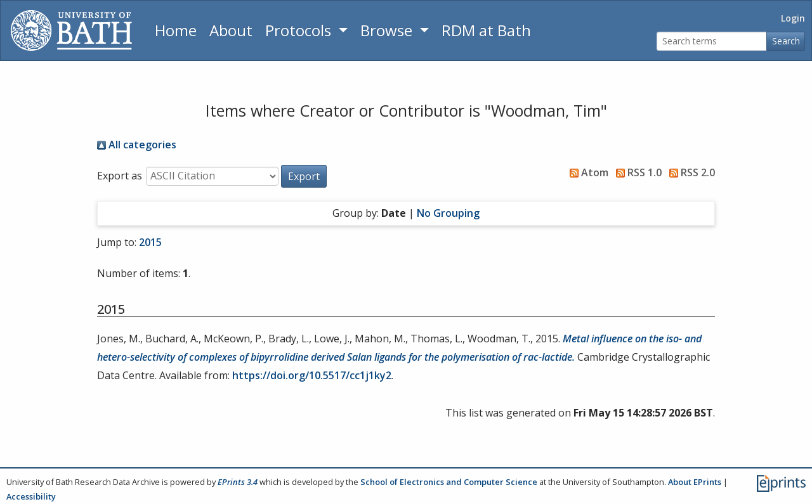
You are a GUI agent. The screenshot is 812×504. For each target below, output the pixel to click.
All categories (137, 145)
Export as (120, 176)
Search (786, 41)
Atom (586, 172)
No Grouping (448, 213)
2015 (150, 242)
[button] (304, 176)
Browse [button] (388, 30)
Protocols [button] (300, 30)
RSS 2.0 (690, 172)
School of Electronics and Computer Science (449, 482)
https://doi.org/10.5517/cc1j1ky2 (312, 375)
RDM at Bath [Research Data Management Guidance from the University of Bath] (486, 30)
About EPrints (695, 482)
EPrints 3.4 (238, 482)
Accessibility (31, 496)
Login (793, 18)
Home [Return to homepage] (176, 30)
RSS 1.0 (636, 172)
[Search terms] (712, 42)
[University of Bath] (71, 30)
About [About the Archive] (231, 30)
